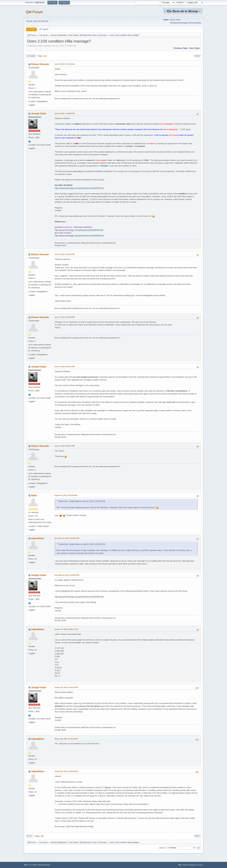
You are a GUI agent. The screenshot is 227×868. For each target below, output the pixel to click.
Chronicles (102, 35)
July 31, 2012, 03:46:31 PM (65, 367)
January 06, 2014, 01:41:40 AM (66, 739)
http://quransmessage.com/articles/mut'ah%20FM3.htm (79, 230)
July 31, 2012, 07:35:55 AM (65, 64)
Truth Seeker (73, 35)
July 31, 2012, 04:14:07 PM (65, 446)
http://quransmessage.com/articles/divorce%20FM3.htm (79, 188)
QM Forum (34, 12)
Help (180, 865)
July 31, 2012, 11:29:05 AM (65, 113)
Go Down (31, 56)
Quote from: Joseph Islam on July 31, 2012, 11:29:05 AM (82, 501)
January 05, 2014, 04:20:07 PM (66, 629)
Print (197, 56)
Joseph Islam (39, 114)
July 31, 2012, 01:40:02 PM (65, 254)
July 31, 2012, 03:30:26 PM (65, 317)
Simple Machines (44, 865)
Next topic (195, 48)
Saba (34, 495)
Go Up (29, 836)
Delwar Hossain (40, 64)
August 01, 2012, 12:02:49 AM (66, 495)
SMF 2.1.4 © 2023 (30, 865)
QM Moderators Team (88, 35)
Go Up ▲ (200, 865)
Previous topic (181, 48)
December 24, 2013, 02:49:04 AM (67, 575)
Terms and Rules (189, 865)
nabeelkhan (38, 538)
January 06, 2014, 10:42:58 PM (66, 771)
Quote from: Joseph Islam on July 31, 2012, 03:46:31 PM (82, 544)
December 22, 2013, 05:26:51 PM (67, 538)
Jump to (162, 848)
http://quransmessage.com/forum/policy (186, 23)
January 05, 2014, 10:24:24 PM (66, 687)
